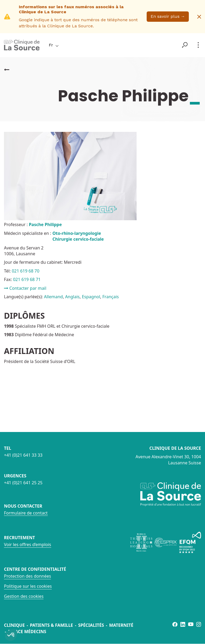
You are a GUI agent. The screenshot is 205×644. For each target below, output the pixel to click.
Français (111, 297)
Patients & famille (52, 625)
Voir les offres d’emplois (28, 544)
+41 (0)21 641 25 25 (23, 483)
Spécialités (91, 625)
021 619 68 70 (25, 271)
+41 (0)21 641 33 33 (23, 455)
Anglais (72, 297)
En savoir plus (168, 16)
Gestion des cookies (24, 596)
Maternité (121, 625)
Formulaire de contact (26, 513)
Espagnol (91, 297)
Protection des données (27, 576)
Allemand (53, 297)
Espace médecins (27, 632)
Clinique (14, 625)
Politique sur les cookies (28, 586)
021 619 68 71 (27, 279)
